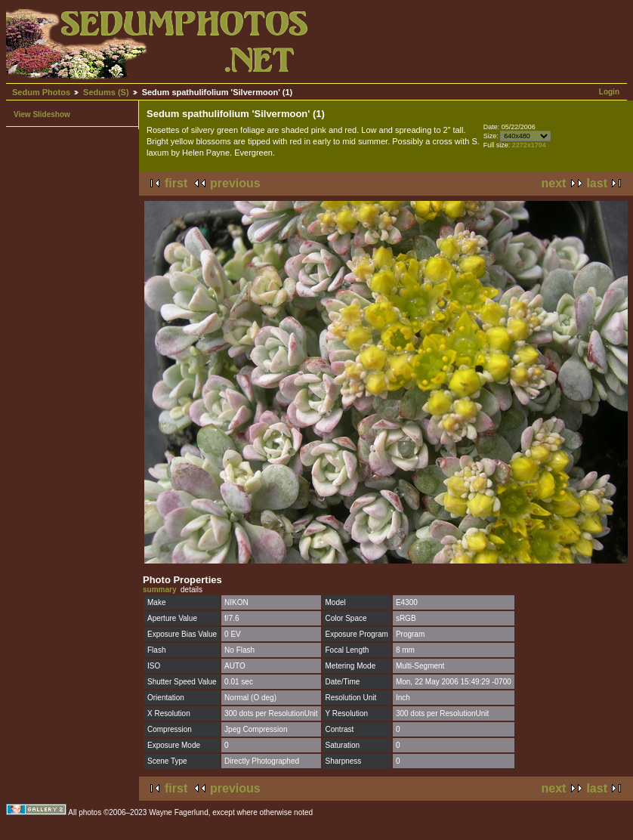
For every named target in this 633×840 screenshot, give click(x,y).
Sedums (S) (106, 92)
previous (235, 183)
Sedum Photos (41, 92)
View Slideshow (42, 114)
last (597, 183)
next (554, 183)
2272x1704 (529, 145)
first (176, 183)
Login (609, 92)
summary (159, 590)
